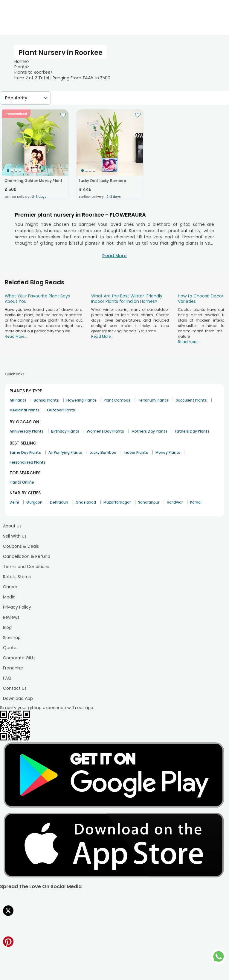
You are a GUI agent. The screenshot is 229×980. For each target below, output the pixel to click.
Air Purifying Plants (65, 452)
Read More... (16, 336)
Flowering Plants (81, 400)
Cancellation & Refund (27, 556)
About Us (12, 526)
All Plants (18, 400)
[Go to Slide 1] (8, 170)
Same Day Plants (25, 452)
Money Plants (168, 452)
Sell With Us (15, 536)
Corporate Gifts (19, 658)
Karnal (196, 502)
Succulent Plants (191, 400)
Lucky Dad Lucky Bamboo (102, 181)
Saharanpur (149, 502)
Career (10, 587)
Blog (7, 627)
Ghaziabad (86, 502)
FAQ (7, 678)
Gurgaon (34, 502)
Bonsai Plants (46, 400)
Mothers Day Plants (149, 431)
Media (9, 597)
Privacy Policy (17, 607)
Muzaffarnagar (117, 502)
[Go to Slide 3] (16, 170)
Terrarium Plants (153, 400)
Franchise (13, 668)
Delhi (14, 502)
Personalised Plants (28, 462)
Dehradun (59, 502)
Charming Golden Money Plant (33, 181)
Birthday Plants (65, 431)
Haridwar (175, 502)
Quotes (11, 648)
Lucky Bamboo (103, 452)
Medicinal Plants (25, 410)
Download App (18, 698)
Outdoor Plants (61, 410)
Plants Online (22, 482)
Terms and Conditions (26, 567)
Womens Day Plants (105, 431)
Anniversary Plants (27, 431)
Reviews (11, 617)
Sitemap (12, 638)
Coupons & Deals (21, 546)
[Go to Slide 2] (12, 170)
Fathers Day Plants (192, 431)
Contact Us (15, 688)
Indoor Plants (136, 452)
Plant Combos (117, 400)
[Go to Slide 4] (20, 170)
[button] (35, 143)
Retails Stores (17, 577)
